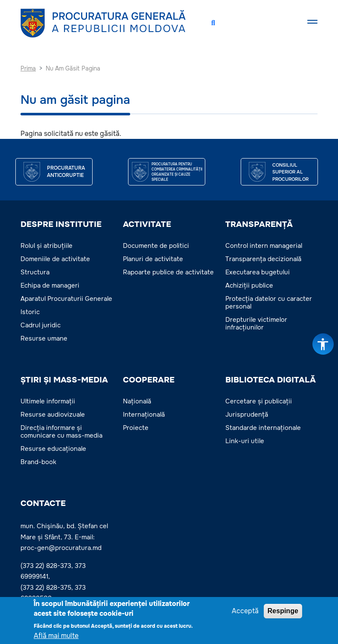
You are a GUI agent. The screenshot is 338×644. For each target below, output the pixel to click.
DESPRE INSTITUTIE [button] (61, 224)
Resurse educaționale (53, 449)
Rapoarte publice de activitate (168, 272)
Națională (137, 401)
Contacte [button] (43, 503)
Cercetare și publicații (259, 401)
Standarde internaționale (263, 428)
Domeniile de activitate (55, 259)
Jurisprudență (247, 415)
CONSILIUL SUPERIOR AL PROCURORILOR (290, 172)
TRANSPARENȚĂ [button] (259, 224)
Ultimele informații (48, 401)
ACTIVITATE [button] (147, 224)
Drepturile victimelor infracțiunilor (256, 323)
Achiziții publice (249, 285)
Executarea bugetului (258, 272)
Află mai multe (56, 637)
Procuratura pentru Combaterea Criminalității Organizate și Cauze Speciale (177, 172)
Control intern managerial (264, 246)
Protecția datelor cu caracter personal (269, 303)
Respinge (283, 612)
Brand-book (38, 462)
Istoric (30, 312)
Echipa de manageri (50, 285)
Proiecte (136, 428)
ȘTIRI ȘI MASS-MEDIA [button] (64, 380)
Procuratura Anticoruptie (66, 172)
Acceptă (245, 612)
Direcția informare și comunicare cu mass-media (61, 432)
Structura (35, 272)
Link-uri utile (245, 441)
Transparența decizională (263, 259)
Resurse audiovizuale (53, 415)
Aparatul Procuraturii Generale (66, 299)
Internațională (144, 415)
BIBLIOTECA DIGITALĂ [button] (271, 380)
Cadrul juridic (41, 325)
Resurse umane (44, 338)
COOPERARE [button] (149, 380)
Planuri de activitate (153, 259)
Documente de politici (156, 246)
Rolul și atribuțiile (47, 246)
